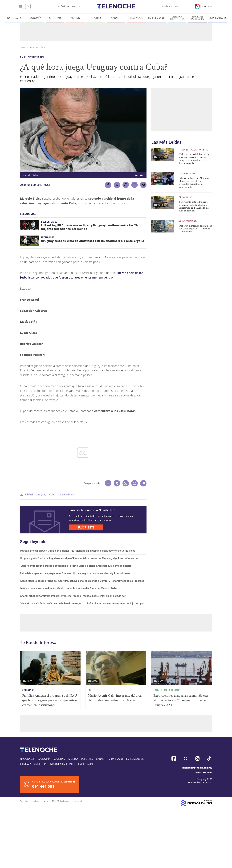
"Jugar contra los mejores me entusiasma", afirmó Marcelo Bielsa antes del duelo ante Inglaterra (76, 566)
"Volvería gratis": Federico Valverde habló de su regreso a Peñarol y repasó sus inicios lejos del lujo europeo (82, 604)
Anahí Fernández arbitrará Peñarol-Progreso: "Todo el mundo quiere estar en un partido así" (73, 596)
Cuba (52, 495)
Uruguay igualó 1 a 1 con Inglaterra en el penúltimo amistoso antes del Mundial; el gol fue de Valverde (79, 558)
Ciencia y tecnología (177, 18)
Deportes (96, 18)
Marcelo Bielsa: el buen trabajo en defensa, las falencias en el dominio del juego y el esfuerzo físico (78, 551)
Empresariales (218, 18)
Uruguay (41, 495)
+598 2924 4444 (204, 772)
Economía (35, 18)
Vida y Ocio (136, 18)
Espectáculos (157, 18)
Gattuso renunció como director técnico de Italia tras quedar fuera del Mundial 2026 (68, 588)
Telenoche (26, 47)
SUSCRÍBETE (86, 527)
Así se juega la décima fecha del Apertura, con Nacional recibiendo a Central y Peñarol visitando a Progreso (82, 581)
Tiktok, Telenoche (209, 758)
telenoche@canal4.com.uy (197, 768)
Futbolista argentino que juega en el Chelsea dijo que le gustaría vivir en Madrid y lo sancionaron (76, 573)
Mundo (75, 18)
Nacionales (14, 18)
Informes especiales (197, 18)
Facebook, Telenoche (174, 758)
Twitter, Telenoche (185, 758)
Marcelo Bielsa (67, 495)
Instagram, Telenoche (197, 758)
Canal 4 (116, 18)
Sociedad (55, 18)
